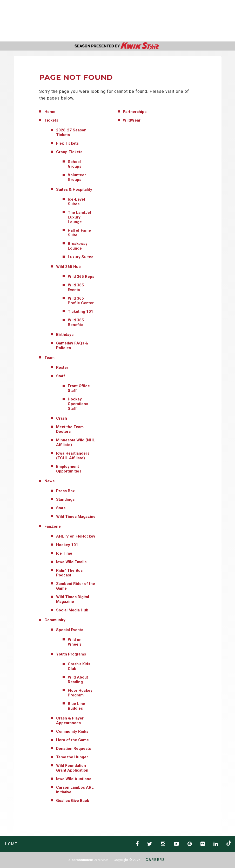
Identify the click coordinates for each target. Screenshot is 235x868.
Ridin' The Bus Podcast (69, 573)
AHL (151, 21)
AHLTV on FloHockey (76, 536)
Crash (62, 418)
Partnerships (135, 112)
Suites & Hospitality (74, 189)
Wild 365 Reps (81, 277)
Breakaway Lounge (78, 246)
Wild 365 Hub (68, 267)
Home (50, 112)
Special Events (70, 630)
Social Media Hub (72, 610)
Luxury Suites (80, 257)
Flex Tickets (67, 143)
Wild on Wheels (75, 642)
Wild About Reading (78, 680)
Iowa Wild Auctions (74, 779)
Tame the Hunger (72, 757)
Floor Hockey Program (80, 693)
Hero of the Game (72, 740)
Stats (61, 508)
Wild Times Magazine (76, 517)
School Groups (75, 164)
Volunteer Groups (77, 177)
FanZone (53, 526)
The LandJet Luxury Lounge (79, 217)
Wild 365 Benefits (76, 322)
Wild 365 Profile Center (81, 301)
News (49, 481)
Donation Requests (73, 749)
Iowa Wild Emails (71, 562)
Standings (65, 499)
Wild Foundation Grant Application (72, 768)
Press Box (65, 491)
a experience (89, 860)
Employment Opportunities (69, 469)
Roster (62, 368)
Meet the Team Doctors (70, 429)
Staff (61, 376)
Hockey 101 (67, 545)
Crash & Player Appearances (70, 721)
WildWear (132, 120)
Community (55, 620)
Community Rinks (72, 731)
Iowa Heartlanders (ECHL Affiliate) (73, 456)
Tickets (51, 120)
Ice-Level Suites (76, 202)
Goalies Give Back (73, 801)
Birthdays (65, 335)
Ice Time (64, 553)
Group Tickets (69, 152)
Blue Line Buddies (76, 706)
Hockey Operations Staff (78, 404)
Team (49, 358)
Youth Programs (71, 654)
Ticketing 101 (80, 312)
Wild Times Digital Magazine (73, 599)
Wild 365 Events (76, 287)
